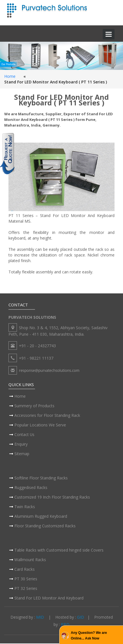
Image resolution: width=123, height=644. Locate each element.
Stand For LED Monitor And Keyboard (49, 598)
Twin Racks (25, 507)
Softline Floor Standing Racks (41, 478)
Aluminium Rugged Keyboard (41, 517)
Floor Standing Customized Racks (45, 526)
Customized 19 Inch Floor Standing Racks (52, 498)
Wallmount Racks (30, 560)
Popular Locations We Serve (40, 425)
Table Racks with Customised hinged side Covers (59, 551)
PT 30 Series (26, 579)
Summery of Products (34, 406)
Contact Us (25, 435)
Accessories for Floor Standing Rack (47, 416)
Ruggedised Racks (31, 488)
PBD (65, 625)
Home (10, 76)
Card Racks (25, 570)
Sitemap (22, 454)
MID (40, 618)
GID (81, 618)
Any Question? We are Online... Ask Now (89, 636)
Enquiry (21, 445)
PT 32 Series (26, 589)
